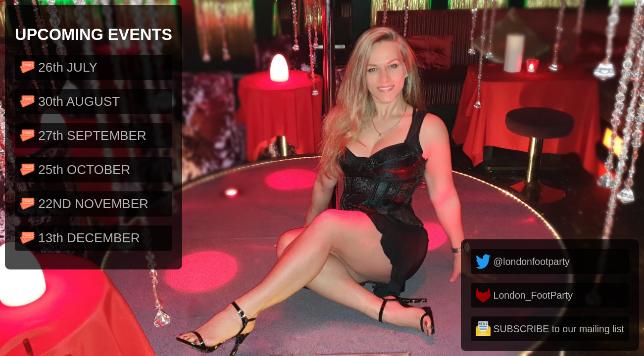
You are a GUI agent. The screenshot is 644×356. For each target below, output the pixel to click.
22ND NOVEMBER (84, 204)
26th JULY (59, 67)
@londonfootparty (523, 262)
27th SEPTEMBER (83, 136)
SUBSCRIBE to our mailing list (550, 329)
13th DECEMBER (80, 238)
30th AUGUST (70, 102)
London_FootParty (524, 295)
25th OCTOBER (75, 170)
